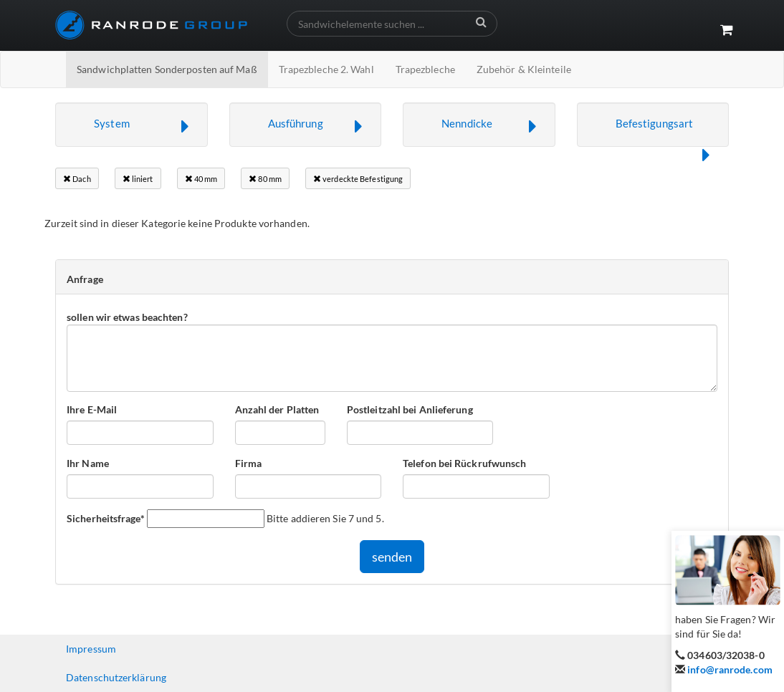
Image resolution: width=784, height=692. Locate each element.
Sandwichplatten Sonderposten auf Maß (167, 69)
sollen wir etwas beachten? (127, 317)
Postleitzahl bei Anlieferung (410, 409)
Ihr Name (88, 463)
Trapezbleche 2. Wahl (326, 69)
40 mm (201, 179)
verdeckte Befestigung (358, 179)
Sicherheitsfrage (106, 518)
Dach (77, 179)
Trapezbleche (425, 69)
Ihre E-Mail (92, 409)
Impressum (91, 649)
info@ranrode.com (730, 669)
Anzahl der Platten (277, 409)
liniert (138, 179)
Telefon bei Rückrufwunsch (465, 463)
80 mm (265, 179)
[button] (132, 125)
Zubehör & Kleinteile (524, 69)
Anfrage (85, 279)
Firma (249, 463)
